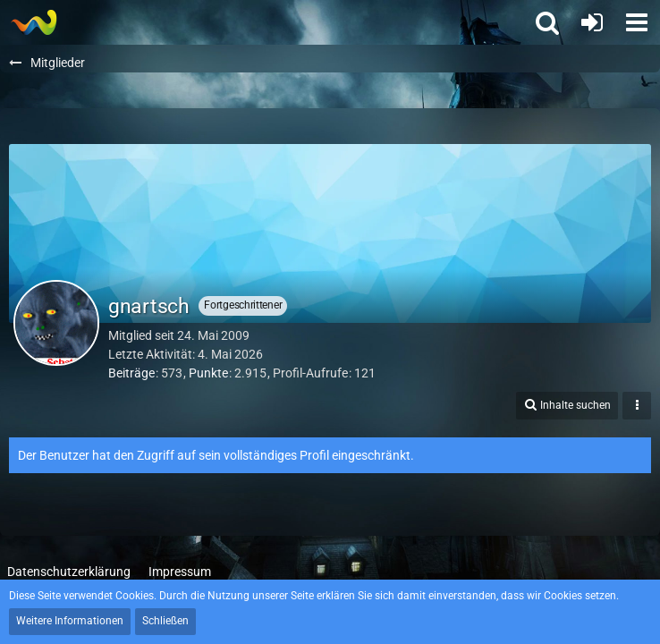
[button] (637, 22)
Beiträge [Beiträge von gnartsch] (131, 373)
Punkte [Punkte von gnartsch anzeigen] (208, 373)
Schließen (165, 621)
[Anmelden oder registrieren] (592, 22)
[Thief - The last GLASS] (34, 22)
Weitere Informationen (70, 621)
